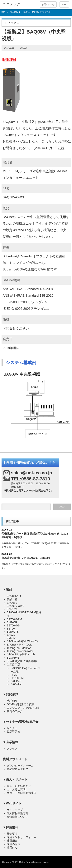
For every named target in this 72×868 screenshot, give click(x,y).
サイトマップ (15, 810)
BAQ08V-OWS (16, 606)
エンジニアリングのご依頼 (23, 708)
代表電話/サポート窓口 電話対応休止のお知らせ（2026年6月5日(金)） (35, 535)
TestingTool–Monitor (19, 648)
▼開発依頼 (11, 694)
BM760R (12, 622)
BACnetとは (14, 596)
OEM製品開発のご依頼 (21, 704)
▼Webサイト (12, 803)
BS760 (11, 629)
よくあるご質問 (16, 789)
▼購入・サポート (15, 779)
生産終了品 (13, 665)
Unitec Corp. (25, 862)
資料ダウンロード (15, 759)
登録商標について (17, 817)
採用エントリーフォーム (22, 837)
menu (64, 4)
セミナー (12, 728)
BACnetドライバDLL (19, 645)
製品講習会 (13, 732)
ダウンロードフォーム (20, 766)
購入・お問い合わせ (19, 786)
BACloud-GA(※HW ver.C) (22, 641)
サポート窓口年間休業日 (22, 793)
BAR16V (12, 609)
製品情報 (14, 12)
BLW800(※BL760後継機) (22, 661)
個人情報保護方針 (17, 813)
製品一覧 (12, 599)
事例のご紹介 (15, 711)
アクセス (12, 749)
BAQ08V (24, 48)
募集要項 (12, 834)
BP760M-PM (14, 619)
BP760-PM (17, 678)
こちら (47, 141)
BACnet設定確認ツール (21, 654)
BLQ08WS (13, 658)
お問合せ (9, 328)
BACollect (16, 684)
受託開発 (12, 701)
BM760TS (13, 632)
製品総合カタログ (17, 769)
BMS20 (11, 638)
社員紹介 (12, 841)
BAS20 (11, 635)
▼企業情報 (11, 742)
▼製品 (7, 589)
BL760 (14, 675)
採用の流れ (13, 844)
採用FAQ (12, 848)
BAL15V (15, 681)
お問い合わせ (48, 4)
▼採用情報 (11, 827)
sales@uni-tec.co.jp (32, 473)
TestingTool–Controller (20, 651)
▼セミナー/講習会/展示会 (21, 722)
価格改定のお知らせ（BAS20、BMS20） (26, 558)
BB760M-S (13, 625)
